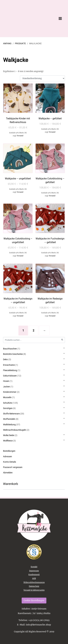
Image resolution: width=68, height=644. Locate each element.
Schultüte (8, 403)
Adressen (8, 456)
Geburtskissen (10, 376)
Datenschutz (34, 586)
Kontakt (34, 567)
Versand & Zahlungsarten (34, 590)
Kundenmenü (34, 575)
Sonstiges (8, 408)
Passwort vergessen (13, 467)
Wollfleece (8, 441)
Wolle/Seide (9, 435)
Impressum (34, 571)
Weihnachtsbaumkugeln (15, 430)
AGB (34, 578)
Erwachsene (9, 365)
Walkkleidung (9, 425)
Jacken (7, 387)
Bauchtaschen (10, 349)
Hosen (6, 381)
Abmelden (8, 473)
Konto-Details (10, 462)
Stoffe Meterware (11, 414)
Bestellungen (9, 451)
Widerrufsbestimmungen (34, 582)
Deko (5, 359)
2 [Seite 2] (33, 330)
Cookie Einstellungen (34, 600)
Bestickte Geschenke (13, 354)
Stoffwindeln (9, 419)
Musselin (7, 397)
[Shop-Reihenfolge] (42, 78)
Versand (20, 136)
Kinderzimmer (10, 392)
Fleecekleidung (10, 370)
